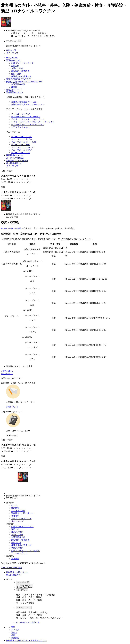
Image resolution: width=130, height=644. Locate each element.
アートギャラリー (19, 553)
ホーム (12, 58)
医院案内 (14, 60)
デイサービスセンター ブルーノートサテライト (33, 122)
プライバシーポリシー (21, 519)
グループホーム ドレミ (22, 137)
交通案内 (14, 90)
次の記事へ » (7, 374)
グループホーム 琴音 (21, 153)
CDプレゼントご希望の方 (28, 622)
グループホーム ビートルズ (24, 142)
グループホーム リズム (22, 139)
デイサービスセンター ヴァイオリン (28, 125)
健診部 (14, 87)
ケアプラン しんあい (21, 127)
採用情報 (14, 155)
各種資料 (15, 516)
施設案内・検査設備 (20, 71)
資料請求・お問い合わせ (17, 161)
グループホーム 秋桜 (21, 145)
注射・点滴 (16, 74)
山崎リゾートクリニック (22, 63)
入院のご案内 (17, 68)
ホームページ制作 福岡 (11, 568)
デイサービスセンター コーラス (26, 117)
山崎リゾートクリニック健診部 (25, 551)
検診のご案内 (24, 82)
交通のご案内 (17, 548)
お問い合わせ (12, 407)
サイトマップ (12, 166)
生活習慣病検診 (18, 84)
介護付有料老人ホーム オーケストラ (28, 104)
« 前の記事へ (7, 371)
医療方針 (15, 66)
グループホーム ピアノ (22, 150)
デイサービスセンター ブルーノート (28, 119)
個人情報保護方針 (14, 163)
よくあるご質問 (15, 158)
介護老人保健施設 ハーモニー (25, 102)
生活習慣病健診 (18, 537)
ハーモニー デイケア (21, 114)
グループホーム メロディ (23, 147)
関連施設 (15, 92)
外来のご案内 (18, 79)
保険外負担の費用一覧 (21, 76)
